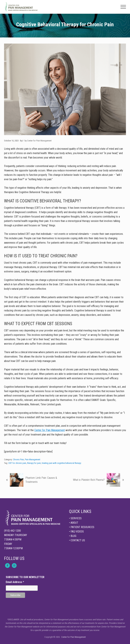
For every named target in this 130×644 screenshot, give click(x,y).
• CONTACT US (77, 540)
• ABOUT (74, 523)
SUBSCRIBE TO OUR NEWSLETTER (25, 577)
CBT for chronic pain (17, 463)
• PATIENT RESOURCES (82, 527)
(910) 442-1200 (12, 531)
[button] (123, 7)
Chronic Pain (18, 459)
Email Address (15, 582)
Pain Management (32, 459)
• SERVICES (75, 518)
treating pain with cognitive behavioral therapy (61, 463)
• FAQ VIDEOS (76, 532)
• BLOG (73, 536)
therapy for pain (34, 463)
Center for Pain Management (50, 430)
